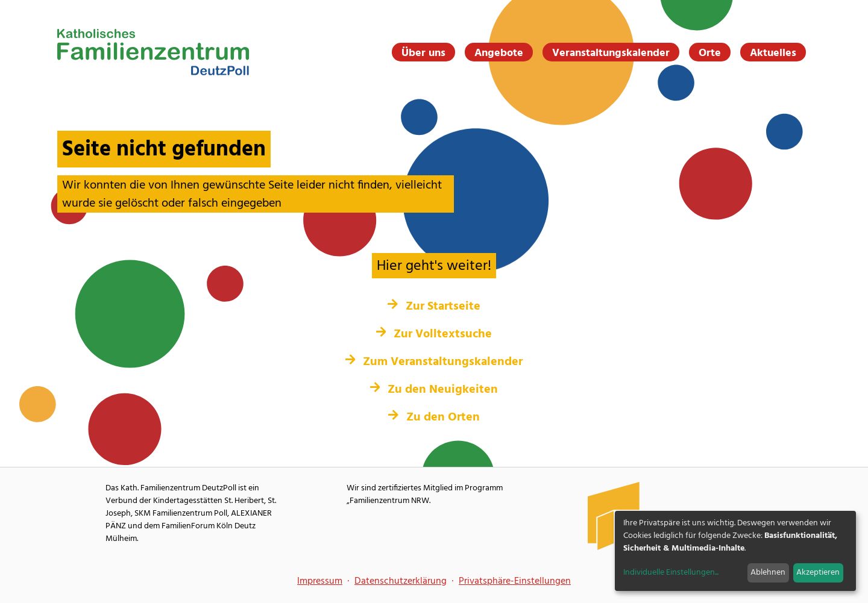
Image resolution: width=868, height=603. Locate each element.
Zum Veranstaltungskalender (434, 362)
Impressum (320, 581)
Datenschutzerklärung (401, 581)
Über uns (423, 53)
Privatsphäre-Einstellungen (515, 581)
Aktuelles (773, 53)
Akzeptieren (818, 573)
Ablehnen (768, 573)
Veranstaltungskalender (611, 53)
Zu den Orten (434, 417)
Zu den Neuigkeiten (434, 390)
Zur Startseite (434, 307)
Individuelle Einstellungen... (671, 573)
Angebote (499, 53)
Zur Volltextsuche (434, 334)
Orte (710, 53)
